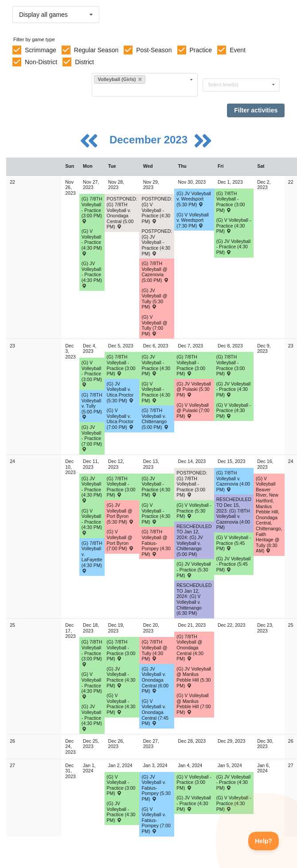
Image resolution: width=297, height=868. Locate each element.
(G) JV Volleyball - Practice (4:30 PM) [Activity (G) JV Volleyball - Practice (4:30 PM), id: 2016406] (121, 677)
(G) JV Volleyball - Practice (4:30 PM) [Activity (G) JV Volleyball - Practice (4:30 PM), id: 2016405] (92, 717)
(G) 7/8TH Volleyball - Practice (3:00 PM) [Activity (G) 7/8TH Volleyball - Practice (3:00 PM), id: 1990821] (231, 365)
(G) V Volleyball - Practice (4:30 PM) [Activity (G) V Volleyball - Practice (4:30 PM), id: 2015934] (156, 513)
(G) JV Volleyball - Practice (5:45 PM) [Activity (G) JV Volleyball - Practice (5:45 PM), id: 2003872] (234, 564)
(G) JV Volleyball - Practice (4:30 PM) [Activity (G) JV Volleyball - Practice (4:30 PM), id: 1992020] (234, 247)
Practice (201, 50)
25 (12, 625)
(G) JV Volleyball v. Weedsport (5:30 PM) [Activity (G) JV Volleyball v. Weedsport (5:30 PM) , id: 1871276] (194, 199)
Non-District (41, 62)
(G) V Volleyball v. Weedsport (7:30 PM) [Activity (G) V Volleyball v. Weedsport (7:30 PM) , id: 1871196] (192, 220)
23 (12, 346)
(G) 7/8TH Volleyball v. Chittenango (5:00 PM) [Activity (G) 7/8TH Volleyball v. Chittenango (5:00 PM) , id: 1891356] (155, 419)
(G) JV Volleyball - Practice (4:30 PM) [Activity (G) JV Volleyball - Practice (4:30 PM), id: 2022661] (121, 812)
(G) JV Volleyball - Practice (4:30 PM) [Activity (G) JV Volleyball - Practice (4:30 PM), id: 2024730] (234, 782)
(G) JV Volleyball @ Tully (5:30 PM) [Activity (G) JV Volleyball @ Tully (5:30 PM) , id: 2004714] (154, 299)
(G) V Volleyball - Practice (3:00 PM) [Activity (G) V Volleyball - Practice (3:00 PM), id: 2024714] (194, 782)
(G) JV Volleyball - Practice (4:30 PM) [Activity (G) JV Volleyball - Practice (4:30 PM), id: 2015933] (156, 487)
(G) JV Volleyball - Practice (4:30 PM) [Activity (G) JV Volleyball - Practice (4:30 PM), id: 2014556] (92, 489)
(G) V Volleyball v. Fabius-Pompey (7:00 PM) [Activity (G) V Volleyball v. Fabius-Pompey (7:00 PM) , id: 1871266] (156, 820)
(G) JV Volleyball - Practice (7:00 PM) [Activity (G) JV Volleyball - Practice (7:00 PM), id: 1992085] (92, 438)
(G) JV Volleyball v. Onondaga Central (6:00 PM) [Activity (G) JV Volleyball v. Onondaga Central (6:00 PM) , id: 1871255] (155, 680)
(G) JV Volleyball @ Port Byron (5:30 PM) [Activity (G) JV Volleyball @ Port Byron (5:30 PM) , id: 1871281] (120, 513)
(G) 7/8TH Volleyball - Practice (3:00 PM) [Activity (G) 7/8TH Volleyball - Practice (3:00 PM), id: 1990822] (121, 487)
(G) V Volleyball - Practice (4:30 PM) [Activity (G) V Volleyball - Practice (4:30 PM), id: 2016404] (121, 704)
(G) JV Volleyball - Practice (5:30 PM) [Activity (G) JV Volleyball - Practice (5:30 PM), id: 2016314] (194, 569)
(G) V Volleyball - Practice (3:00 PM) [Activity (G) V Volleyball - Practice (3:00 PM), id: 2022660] (121, 785)
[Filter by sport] (141, 90)
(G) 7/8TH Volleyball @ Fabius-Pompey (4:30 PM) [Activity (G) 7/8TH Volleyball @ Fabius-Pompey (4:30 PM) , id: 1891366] (156, 543)
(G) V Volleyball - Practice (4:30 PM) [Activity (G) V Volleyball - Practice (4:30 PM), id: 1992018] (234, 226)
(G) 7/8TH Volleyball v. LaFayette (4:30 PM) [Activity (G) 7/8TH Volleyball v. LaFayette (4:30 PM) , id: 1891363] (92, 557)
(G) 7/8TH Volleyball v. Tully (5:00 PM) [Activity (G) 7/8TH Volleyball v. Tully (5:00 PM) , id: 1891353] (92, 406)
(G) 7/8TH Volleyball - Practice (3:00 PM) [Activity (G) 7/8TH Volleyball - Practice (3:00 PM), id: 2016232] (92, 653)
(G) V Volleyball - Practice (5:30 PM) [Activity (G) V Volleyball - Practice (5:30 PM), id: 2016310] (194, 511)
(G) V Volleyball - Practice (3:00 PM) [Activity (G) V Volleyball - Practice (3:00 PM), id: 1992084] (92, 373)
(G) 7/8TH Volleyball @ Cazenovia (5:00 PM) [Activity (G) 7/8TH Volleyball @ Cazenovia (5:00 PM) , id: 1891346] (155, 272)
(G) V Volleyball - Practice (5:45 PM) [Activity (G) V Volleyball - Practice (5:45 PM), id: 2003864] (234, 543)
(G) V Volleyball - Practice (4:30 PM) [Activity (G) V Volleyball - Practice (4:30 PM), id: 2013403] (92, 522)
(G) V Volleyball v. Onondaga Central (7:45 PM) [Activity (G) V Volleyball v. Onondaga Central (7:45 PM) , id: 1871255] (155, 712)
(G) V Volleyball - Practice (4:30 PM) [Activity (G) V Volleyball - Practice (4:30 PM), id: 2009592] (156, 392)
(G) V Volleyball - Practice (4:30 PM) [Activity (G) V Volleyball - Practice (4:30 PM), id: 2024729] (234, 803)
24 (12, 461)
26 (12, 741)
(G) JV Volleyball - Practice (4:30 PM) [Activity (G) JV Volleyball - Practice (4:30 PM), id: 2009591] (156, 365)
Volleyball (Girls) (119, 79)
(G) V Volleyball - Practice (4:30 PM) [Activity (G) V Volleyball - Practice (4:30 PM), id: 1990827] (92, 242)
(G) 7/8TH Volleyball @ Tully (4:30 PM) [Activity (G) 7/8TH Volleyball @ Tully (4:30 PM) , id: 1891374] (154, 650)
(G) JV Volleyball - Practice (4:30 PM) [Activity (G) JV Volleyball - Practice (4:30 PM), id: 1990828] (92, 274)
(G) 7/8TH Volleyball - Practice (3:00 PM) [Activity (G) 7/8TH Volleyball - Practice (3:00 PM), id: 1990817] (92, 210)
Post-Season (154, 50)
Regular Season (96, 50)
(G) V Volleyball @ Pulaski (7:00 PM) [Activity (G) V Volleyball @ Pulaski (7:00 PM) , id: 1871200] (193, 411)
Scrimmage (41, 50)
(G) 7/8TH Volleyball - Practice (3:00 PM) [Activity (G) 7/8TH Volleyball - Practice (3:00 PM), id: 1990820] (191, 365)
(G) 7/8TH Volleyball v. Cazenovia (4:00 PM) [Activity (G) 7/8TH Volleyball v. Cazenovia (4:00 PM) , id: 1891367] (233, 481)
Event (238, 50)
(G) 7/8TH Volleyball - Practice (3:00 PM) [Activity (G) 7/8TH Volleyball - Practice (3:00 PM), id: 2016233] (121, 650)
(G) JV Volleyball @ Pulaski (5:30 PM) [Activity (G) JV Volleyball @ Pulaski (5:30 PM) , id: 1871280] (194, 389)
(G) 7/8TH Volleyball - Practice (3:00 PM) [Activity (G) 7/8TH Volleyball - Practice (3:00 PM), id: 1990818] (231, 202)
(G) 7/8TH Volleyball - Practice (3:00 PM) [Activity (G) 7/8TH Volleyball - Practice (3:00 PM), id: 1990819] (121, 365)
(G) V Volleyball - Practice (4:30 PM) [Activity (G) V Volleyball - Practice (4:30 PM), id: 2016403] (92, 685)
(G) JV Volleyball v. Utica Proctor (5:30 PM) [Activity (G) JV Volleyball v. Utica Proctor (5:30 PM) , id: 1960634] (120, 392)
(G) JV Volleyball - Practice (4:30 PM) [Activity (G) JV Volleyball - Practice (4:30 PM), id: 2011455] (234, 389)
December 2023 (150, 140)
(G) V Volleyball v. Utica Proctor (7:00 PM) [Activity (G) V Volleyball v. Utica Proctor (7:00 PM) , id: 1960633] (120, 419)
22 (12, 182)
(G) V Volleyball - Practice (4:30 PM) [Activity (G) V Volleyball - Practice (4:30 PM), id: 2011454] (234, 411)
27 (12, 765)
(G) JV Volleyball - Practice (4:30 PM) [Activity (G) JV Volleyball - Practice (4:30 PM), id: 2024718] (194, 803)
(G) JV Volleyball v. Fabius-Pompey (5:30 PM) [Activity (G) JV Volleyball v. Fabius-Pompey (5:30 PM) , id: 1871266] (156, 788)
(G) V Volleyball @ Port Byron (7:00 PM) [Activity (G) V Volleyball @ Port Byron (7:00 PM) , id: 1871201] (120, 540)
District (84, 62)
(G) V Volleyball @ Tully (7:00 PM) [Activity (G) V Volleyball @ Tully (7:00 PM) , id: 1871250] (154, 325)
